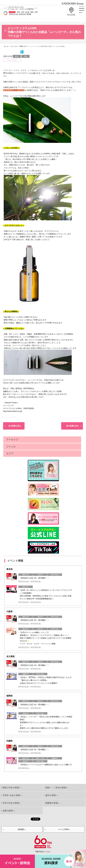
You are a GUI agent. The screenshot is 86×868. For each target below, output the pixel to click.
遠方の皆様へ (52, 795)
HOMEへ (22, 829)
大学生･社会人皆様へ (12, 795)
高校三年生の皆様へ (12, 788)
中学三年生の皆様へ (12, 803)
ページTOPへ (64, 829)
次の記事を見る (15, 426)
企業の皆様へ (9, 811)
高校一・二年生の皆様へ (57, 788)
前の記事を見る (73, 426)
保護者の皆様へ (53, 803)
